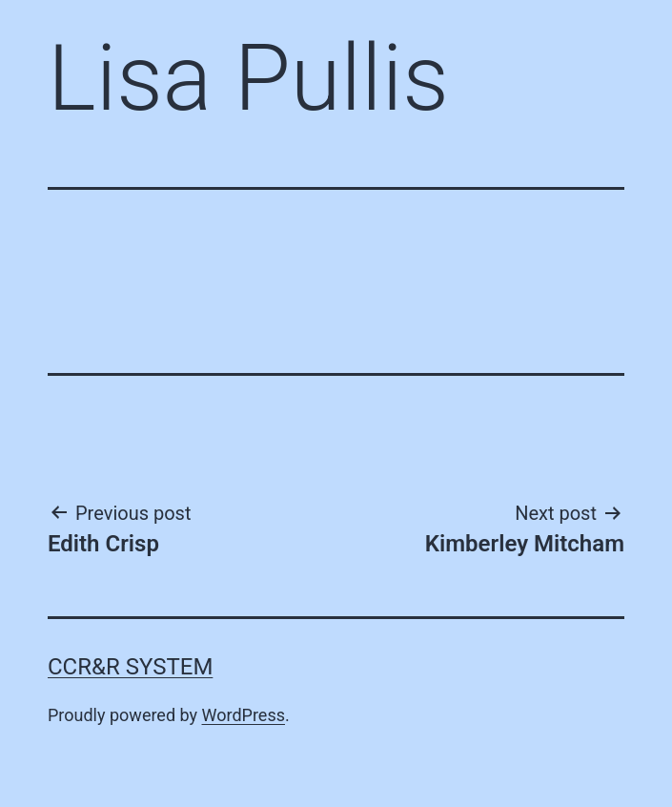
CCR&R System (130, 667)
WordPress (244, 715)
